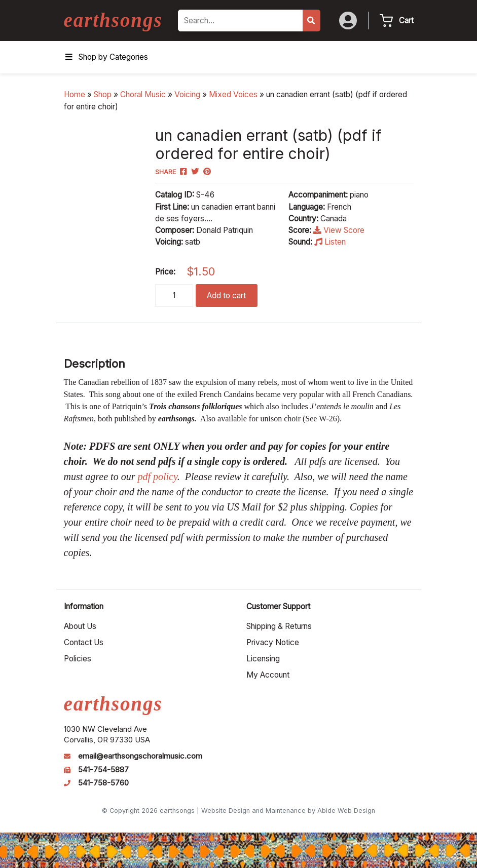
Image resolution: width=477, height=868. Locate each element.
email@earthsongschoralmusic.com (140, 756)
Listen (330, 242)
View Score (339, 230)
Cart (406, 21)
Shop (103, 94)
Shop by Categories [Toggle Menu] (106, 57)
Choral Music (143, 94)
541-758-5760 (103, 783)
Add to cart (226, 295)
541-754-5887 (103, 770)
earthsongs (113, 20)
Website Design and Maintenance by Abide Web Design (288, 811)
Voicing (187, 94)
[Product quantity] (174, 295)
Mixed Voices (233, 94)
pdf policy (157, 477)
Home (75, 94)
